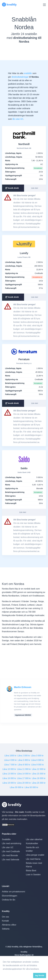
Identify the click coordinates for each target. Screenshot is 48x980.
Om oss (5, 917)
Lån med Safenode (11, 860)
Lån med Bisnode (10, 855)
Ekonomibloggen (10, 896)
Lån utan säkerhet (34, 839)
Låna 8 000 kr (24, 765)
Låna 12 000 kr (39, 769)
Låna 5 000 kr (24, 760)
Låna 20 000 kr (24, 783)
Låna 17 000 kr (24, 778)
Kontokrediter (32, 843)
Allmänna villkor (9, 925)
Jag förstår (40, 975)
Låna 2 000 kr (24, 756)
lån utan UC (18, 119)
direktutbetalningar (20, 77)
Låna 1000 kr (10, 756)
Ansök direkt (12, 188)
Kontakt (5, 921)
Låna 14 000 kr (24, 774)
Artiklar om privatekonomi (14, 892)
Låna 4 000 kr (10, 760)
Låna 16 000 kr (9, 778)
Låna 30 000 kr (17, 787)
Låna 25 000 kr (39, 783)
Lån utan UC (8, 847)
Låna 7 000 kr (10, 765)
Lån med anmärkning (12, 843)
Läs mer (35, 188)
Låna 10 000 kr (9, 769)
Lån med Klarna (33, 859)
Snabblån (6, 839)
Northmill (24, 144)
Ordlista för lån (9, 900)
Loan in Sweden (33, 875)
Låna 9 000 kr (38, 765)
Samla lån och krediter (32, 849)
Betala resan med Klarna (34, 865)
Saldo (24, 468)
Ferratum (24, 359)
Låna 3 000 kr (37, 756)
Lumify (24, 253)
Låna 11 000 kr (24, 769)
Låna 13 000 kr (9, 774)
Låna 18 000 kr (39, 778)
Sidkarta (6, 929)
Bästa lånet (31, 871)
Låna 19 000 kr (9, 783)
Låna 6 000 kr (38, 760)
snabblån (28, 73)
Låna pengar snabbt (35, 855)
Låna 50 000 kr (31, 787)
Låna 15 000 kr (39, 774)
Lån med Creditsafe (11, 851)
